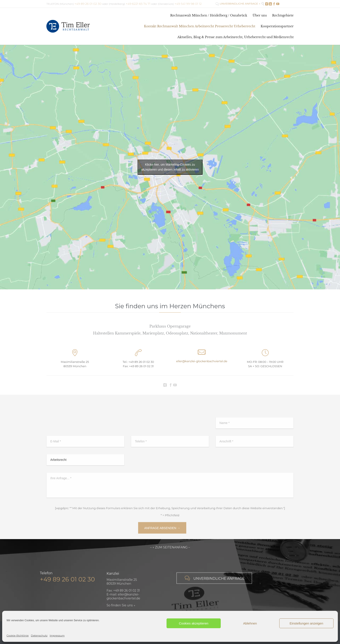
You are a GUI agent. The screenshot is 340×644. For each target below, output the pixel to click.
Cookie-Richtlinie (18, 635)
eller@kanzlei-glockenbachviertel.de (202, 361)
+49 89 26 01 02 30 (141, 362)
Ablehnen (250, 623)
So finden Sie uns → (121, 609)
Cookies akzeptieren (194, 623)
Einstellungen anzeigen (306, 623)
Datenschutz (39, 635)
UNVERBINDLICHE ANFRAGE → (238, 4)
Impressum (57, 635)
